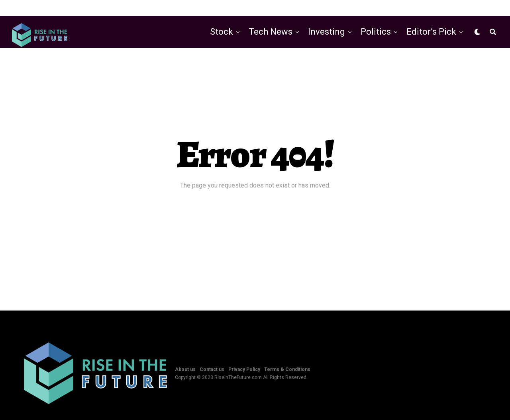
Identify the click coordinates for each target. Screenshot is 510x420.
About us (185, 369)
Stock (222, 32)
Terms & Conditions (287, 369)
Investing (327, 32)
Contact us (212, 369)
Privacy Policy (244, 369)
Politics (376, 32)
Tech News (271, 32)
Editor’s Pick (431, 32)
